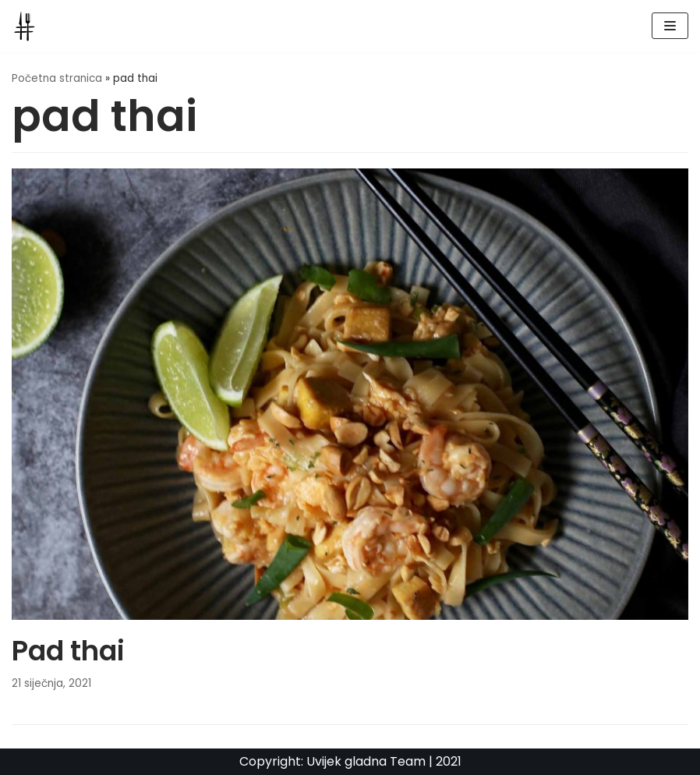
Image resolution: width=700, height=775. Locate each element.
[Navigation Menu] (670, 26)
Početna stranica (57, 78)
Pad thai (68, 651)
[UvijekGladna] (28, 26)
